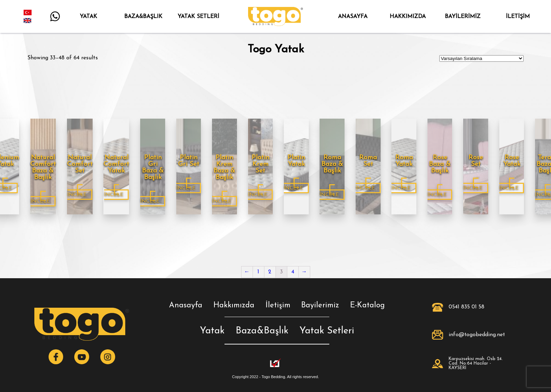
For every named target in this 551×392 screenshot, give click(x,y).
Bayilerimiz (320, 305)
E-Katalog (367, 305)
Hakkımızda (234, 305)
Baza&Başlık (262, 331)
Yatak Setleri (327, 331)
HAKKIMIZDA (407, 17)
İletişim (278, 305)
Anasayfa (186, 305)
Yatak (212, 331)
